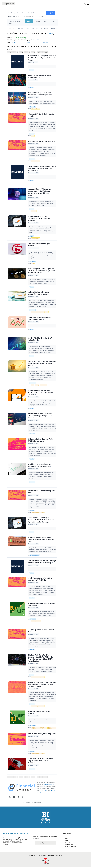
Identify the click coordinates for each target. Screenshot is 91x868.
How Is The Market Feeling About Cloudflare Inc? (39, 76)
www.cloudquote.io (48, 786)
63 (41, 52)
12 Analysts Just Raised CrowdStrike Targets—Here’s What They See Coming (41, 762)
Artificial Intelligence (35, 109)
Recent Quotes (13, 17)
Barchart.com (33, 262)
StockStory (32, 134)
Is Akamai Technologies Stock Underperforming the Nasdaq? (38, 294)
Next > (45, 52)
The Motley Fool (33, 107)
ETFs (46, 21)
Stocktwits (32, 209)
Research (45, 43)
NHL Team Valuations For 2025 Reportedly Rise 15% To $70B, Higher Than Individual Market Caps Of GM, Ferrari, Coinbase (41, 659)
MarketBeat (32, 770)
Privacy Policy (44, 791)
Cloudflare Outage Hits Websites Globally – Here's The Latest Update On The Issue (41, 393)
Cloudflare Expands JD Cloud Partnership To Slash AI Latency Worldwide (39, 219)
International (45, 28)
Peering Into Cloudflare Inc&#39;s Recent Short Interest (39, 319)
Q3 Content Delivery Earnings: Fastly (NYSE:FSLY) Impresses (40, 441)
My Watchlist (28, 17)
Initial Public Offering (42, 729)
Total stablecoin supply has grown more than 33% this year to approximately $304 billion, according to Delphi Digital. (42, 204)
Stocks (38, 21)
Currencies (35, 28)
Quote (14, 43)
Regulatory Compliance (36, 622)
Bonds (33, 385)
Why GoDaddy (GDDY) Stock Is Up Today (42, 735)
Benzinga (32, 70)
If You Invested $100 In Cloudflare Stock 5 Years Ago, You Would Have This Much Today (42, 169)
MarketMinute (33, 383)
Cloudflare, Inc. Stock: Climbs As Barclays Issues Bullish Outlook (39, 466)
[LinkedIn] (18, 798)
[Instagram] (22, 798)
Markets (29, 21)
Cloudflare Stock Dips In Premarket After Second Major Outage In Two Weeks (40, 416)
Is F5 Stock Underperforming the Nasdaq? (39, 245)
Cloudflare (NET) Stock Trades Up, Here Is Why (41, 492)
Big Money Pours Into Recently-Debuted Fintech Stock (42, 605)
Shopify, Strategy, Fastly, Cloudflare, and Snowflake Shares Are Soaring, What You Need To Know (42, 685)
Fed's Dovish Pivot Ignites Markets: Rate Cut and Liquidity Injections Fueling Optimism (42, 364)
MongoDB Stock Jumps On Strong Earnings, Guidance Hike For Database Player (41, 540)
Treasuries (54, 28)
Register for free (8, 4)
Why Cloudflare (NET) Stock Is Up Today (42, 141)
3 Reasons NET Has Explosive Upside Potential (41, 115)
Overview (20, 28)
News (28, 28)
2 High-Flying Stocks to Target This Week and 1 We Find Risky (40, 580)
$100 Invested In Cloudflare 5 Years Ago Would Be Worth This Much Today (42, 562)
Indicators (41, 17)
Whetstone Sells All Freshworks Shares (39, 713)
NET (51, 33)
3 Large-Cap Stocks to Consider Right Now (41, 632)
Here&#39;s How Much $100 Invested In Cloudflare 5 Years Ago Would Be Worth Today (42, 58)
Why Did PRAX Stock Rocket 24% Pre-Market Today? (41, 339)
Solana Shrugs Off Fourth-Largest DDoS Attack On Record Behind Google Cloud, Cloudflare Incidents (42, 271)
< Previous (10, 52)
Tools (53, 21)
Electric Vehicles (43, 385)
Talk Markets (32, 434)
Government (34, 211)
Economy (42, 312)
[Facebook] (14, 798)
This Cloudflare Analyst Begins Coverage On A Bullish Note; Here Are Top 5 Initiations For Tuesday (41, 521)
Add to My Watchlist (38, 40)
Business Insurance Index (15, 22)
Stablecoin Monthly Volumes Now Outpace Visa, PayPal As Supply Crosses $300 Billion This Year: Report (39, 192)
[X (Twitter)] (10, 798)
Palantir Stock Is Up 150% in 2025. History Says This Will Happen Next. (41, 94)
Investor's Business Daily (35, 556)
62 (38, 52)
